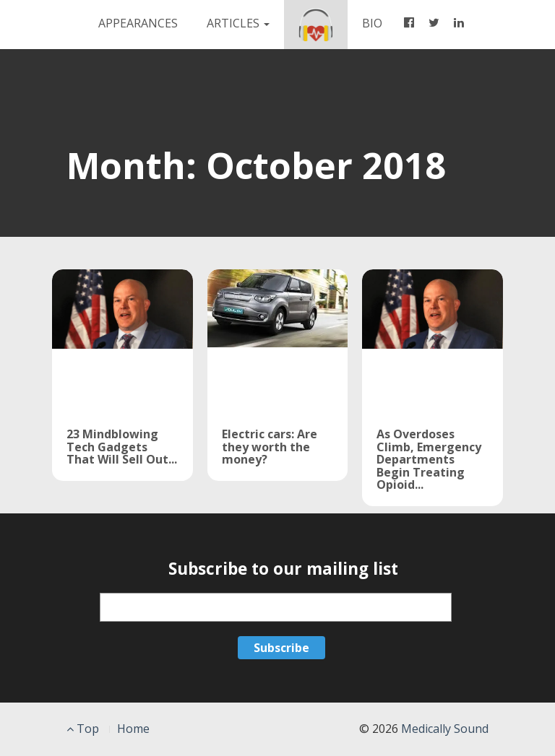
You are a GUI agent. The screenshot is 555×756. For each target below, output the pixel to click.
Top (83, 729)
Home (133, 729)
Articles (238, 23)
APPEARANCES (138, 23)
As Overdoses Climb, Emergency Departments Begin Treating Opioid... (429, 459)
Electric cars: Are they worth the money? (270, 447)
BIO (379, 23)
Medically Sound (445, 729)
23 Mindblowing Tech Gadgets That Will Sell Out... (122, 447)
